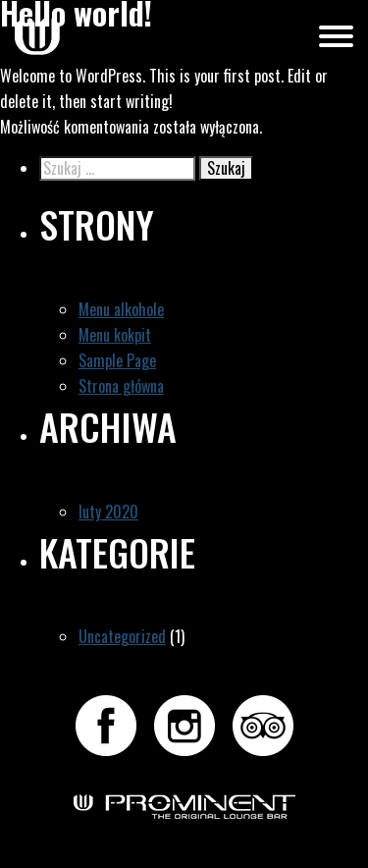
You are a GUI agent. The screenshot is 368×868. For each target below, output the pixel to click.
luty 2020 (108, 512)
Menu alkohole (121, 309)
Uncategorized (122, 636)
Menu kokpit (115, 335)
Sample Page (117, 360)
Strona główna (121, 386)
